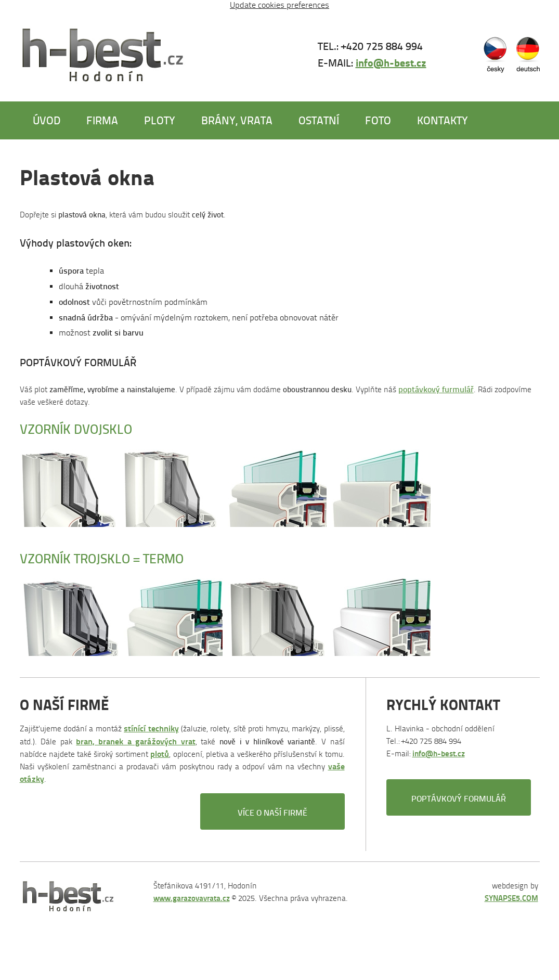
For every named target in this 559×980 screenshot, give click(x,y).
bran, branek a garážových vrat (135, 742)
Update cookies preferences (279, 5)
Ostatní (319, 120)
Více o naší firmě (272, 812)
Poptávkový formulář (459, 798)
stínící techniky (151, 728)
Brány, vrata (237, 120)
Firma (102, 120)
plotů (160, 754)
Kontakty (443, 120)
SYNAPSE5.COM (511, 898)
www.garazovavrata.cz (192, 898)
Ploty (160, 120)
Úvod (47, 120)
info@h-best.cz (391, 62)
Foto (378, 120)
